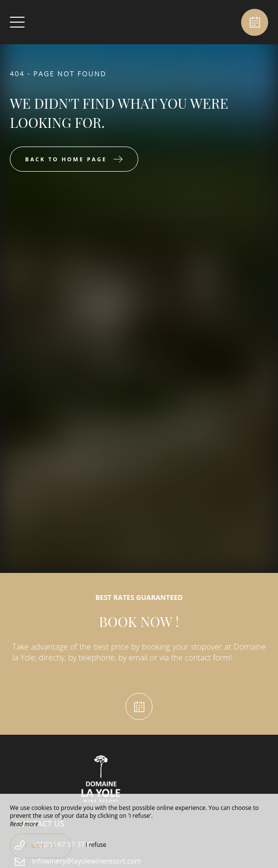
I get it (41, 846)
